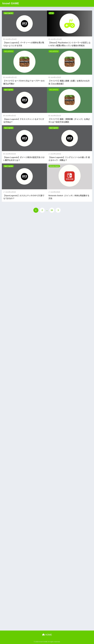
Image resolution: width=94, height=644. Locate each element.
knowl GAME (11, 3)
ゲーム (51, 13)
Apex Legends (9, 13)
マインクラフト (9, 51)
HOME (47, 635)
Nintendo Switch (54, 166)
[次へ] (58, 210)
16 (52, 210)
